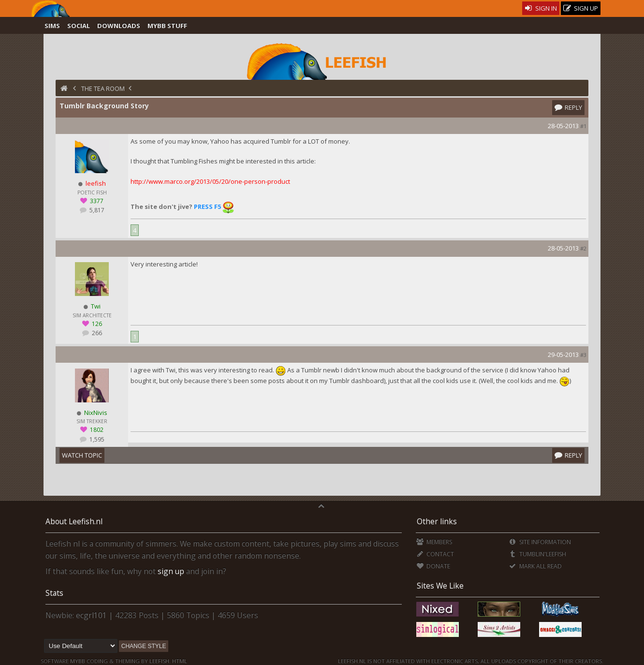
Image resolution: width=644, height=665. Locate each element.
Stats (54, 593)
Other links (437, 521)
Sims (52, 26)
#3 (583, 355)
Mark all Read (535, 566)
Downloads (119, 26)
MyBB (78, 661)
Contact (435, 554)
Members (434, 542)
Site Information (540, 542)
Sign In (541, 8)
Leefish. (160, 661)
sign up (171, 571)
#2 (583, 248)
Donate (433, 566)
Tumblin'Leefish (537, 554)
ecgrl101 (91, 615)
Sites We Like (440, 586)
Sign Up (581, 8)
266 (96, 333)
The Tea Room (103, 89)
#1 (583, 126)
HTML (179, 661)
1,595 (96, 439)
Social (79, 26)
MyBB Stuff (167, 26)
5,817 (96, 210)
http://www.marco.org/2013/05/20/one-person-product (210, 181)
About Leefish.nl (74, 521)
